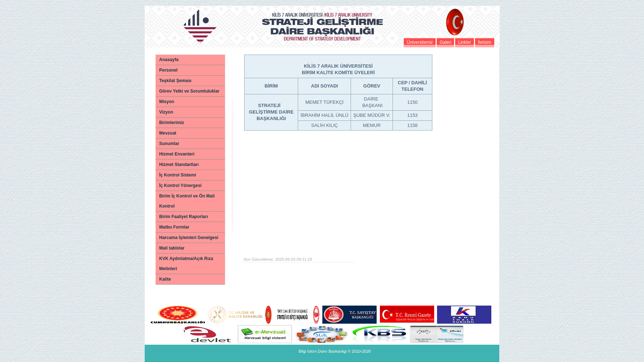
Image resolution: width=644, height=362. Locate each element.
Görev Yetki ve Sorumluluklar (189, 91)
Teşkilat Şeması (175, 81)
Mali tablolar (172, 248)
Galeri (445, 42)
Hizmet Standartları (179, 165)
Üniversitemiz (420, 42)
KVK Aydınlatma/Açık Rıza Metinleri (186, 264)
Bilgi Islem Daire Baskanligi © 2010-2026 (334, 351)
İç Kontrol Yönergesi (180, 186)
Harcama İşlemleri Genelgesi (189, 238)
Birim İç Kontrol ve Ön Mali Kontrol (187, 201)
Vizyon (166, 112)
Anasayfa (169, 60)
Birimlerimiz (172, 123)
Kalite (165, 279)
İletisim (485, 42)
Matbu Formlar (174, 227)
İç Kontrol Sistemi (178, 175)
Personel (168, 70)
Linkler (464, 42)
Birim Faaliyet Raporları (184, 217)
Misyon (167, 102)
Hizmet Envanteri (177, 154)
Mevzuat (168, 133)
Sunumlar (169, 144)
